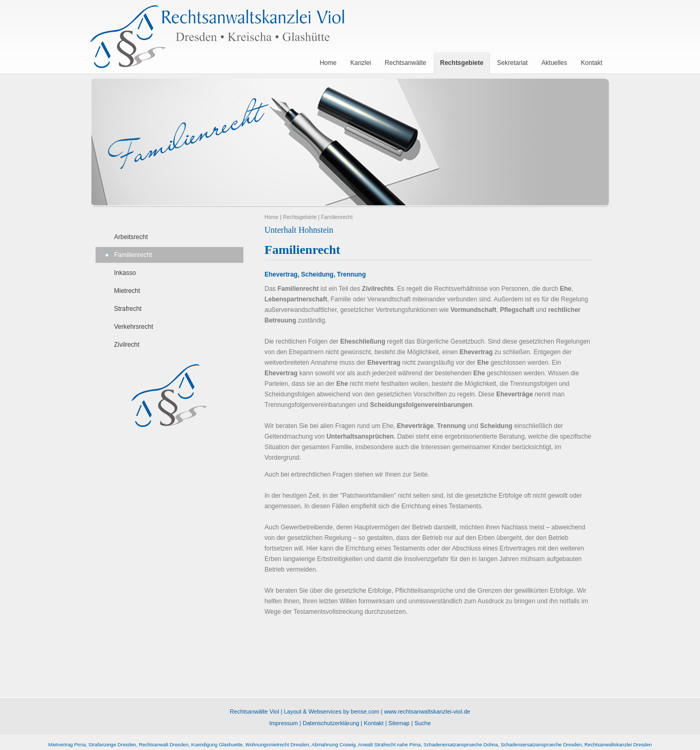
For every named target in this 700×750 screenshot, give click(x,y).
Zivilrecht (127, 345)
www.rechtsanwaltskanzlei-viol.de (427, 711)
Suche (423, 723)
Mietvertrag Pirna (67, 745)
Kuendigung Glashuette (217, 745)
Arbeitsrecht (131, 237)
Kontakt (373, 723)
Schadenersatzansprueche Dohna (461, 745)
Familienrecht (133, 255)
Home (272, 217)
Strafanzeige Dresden (112, 745)
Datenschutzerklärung (331, 723)
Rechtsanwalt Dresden (164, 745)
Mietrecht (127, 291)
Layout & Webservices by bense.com (332, 711)
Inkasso (125, 273)
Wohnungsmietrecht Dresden (277, 745)
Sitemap (399, 723)
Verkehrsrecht (134, 327)
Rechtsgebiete (300, 217)
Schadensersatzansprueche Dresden (541, 745)
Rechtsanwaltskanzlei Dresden (618, 745)
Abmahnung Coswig (333, 745)
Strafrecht (128, 309)
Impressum (283, 723)
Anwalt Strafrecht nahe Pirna (389, 745)
